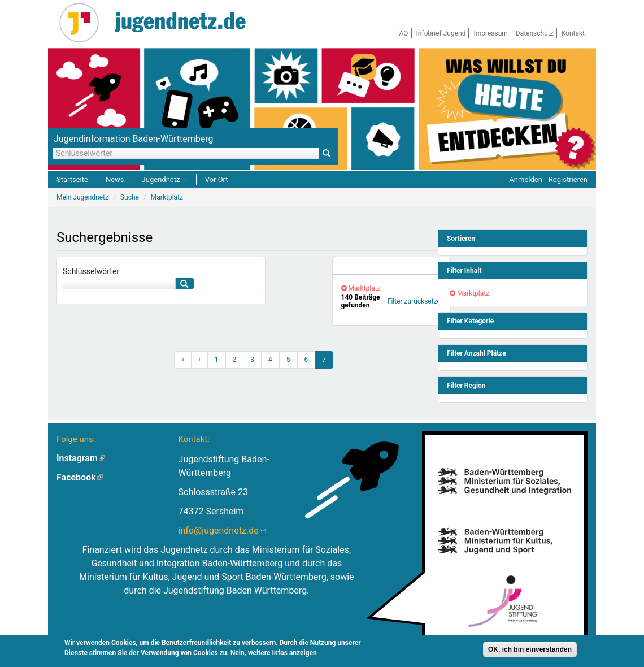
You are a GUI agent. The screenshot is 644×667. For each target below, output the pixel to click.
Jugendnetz (165, 179)
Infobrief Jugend (441, 33)
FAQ (402, 33)
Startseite (72, 179)
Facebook (80, 477)
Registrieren (568, 179)
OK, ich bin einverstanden (530, 651)
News (115, 179)
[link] (391, 266)
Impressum (490, 33)
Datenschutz (535, 33)
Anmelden (526, 179)
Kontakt (573, 33)
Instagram (80, 458)
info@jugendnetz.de (222, 530)
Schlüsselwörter (91, 271)
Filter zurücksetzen (416, 301)
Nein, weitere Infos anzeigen (274, 655)
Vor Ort (217, 179)
